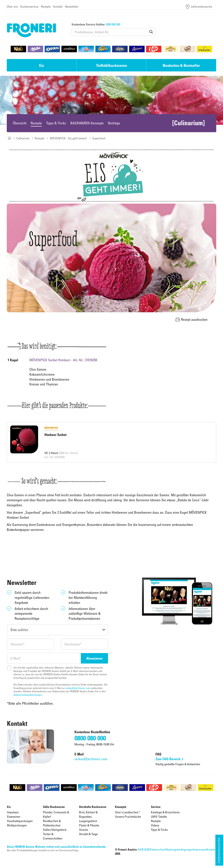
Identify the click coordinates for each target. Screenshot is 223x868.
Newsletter (72, 6)
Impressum (200, 849)
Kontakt (58, 6)
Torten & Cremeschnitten (53, 836)
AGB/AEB (144, 849)
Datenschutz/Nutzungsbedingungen (171, 849)
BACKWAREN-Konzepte (87, 123)
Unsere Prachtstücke (128, 816)
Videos (155, 825)
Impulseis (13, 812)
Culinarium (23, 138)
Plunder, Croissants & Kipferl (56, 814)
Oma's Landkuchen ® (128, 812)
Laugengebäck (88, 821)
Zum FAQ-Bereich (168, 759)
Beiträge (114, 123)
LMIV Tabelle (159, 816)
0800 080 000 (113, 24)
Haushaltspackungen (20, 821)
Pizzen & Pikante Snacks (89, 827)
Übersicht (20, 123)
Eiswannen (14, 816)
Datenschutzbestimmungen (28, 695)
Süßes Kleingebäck (55, 830)
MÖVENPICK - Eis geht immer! (68, 138)
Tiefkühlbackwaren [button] (111, 65)
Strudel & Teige (88, 834)
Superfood (99, 138)
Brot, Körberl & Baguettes (88, 814)
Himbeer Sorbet (55, 435)
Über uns (12, 6)
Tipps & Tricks (56, 123)
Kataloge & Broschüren (165, 812)
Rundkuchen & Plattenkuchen (52, 823)
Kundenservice (29, 6)
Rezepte (46, 6)
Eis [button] (42, 65)
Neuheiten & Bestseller (181, 65)
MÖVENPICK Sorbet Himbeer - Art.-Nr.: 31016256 (63, 360)
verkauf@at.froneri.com (78, 688)
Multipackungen (17, 825)
